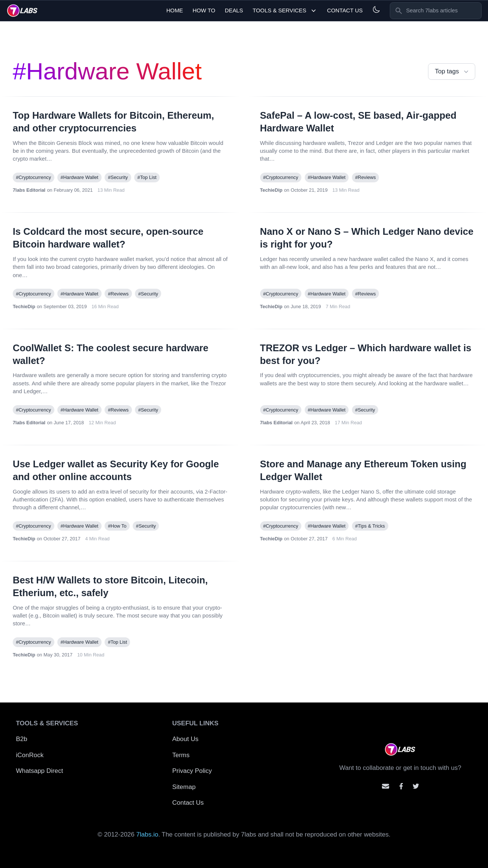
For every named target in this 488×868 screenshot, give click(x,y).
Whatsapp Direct (40, 771)
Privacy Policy (192, 771)
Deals (234, 10)
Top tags (452, 72)
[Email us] (385, 786)
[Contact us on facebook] (401, 786)
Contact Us (345, 10)
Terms (181, 755)
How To (204, 10)
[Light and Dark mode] (376, 10)
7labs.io (147, 834)
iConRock (30, 755)
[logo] (22, 10)
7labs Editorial (29, 190)
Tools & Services (285, 11)
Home (175, 10)
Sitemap (184, 787)
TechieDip (271, 190)
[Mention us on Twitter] (416, 786)
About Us (186, 739)
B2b (22, 739)
